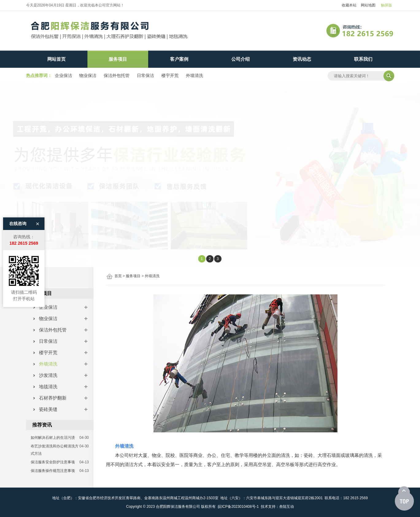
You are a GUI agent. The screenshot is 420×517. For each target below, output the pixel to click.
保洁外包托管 (117, 75)
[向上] (404, 499)
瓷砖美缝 (46, 409)
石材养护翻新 (50, 398)
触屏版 (387, 5)
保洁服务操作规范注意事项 (53, 471)
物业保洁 (88, 75)
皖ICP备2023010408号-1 (238, 507)
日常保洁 (145, 75)
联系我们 (363, 59)
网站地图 (368, 5)
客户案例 (179, 59)
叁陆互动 (287, 507)
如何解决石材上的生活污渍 (53, 438)
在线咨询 (18, 196)
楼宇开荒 (170, 75)
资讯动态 (302, 59)
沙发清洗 (46, 375)
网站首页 (56, 59)
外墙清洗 (195, 75)
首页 (118, 276)
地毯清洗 (46, 387)
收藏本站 (349, 5)
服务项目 (118, 59)
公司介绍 (241, 59)
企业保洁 (64, 75)
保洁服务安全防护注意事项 (53, 462)
